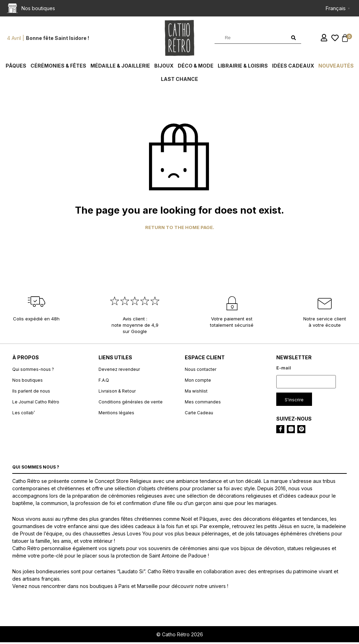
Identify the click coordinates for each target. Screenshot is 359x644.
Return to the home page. (180, 229)
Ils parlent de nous (31, 393)
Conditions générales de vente (131, 404)
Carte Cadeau (199, 414)
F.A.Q (104, 382)
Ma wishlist (196, 393)
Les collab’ (23, 414)
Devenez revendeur (119, 371)
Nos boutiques (28, 382)
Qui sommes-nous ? (33, 371)
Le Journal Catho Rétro (36, 404)
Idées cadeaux (293, 67)
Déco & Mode (196, 67)
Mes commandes (203, 404)
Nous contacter (201, 371)
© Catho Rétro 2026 (180, 636)
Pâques (16, 67)
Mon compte (198, 382)
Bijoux (164, 67)
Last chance (179, 81)
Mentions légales (116, 414)
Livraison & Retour (117, 393)
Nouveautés (336, 67)
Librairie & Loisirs (243, 67)
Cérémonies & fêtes (58, 67)
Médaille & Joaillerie (120, 67)
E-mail (284, 370)
